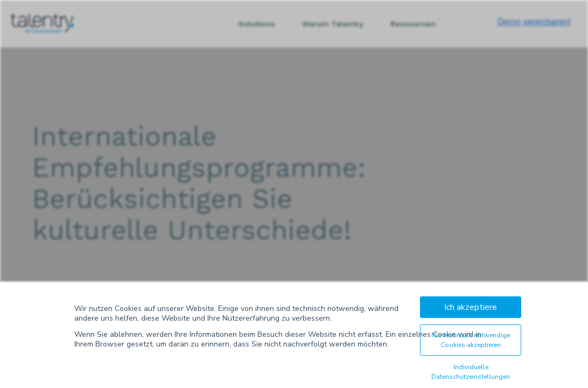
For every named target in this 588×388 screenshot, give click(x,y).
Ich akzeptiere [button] (471, 307)
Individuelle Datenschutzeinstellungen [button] (471, 372)
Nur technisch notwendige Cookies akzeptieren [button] (471, 340)
